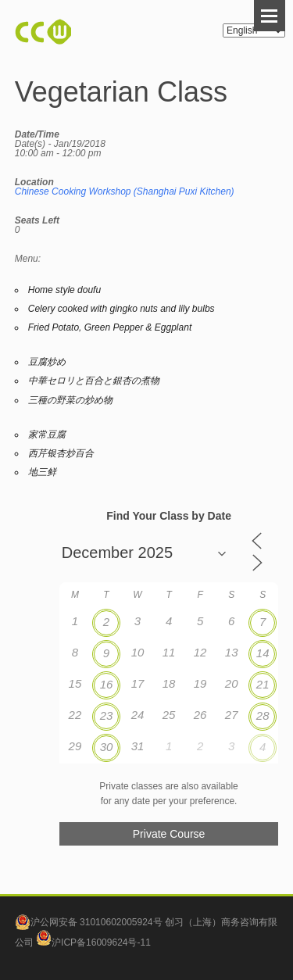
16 (107, 684)
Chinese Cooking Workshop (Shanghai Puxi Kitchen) (125, 191)
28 (263, 715)
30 (107, 747)
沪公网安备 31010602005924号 (96, 922)
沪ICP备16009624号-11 (93, 942)
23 (107, 715)
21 (263, 684)
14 (263, 653)
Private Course (169, 834)
